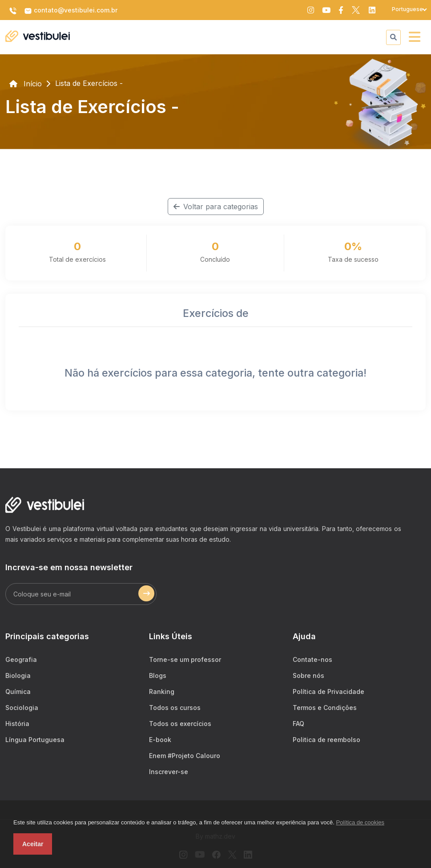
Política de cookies (360, 822)
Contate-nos (312, 659)
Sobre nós (308, 675)
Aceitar (33, 844)
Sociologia (22, 708)
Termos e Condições (325, 708)
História (17, 724)
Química (18, 692)
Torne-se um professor (185, 659)
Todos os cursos (175, 708)
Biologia (18, 675)
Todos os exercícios (180, 724)
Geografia (21, 659)
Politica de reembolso (326, 740)
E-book (160, 740)
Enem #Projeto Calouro (185, 756)
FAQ (298, 724)
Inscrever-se (169, 772)
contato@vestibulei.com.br (71, 11)
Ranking (162, 692)
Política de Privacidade (328, 692)
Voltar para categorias (216, 207)
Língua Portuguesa (35, 740)
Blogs (158, 675)
